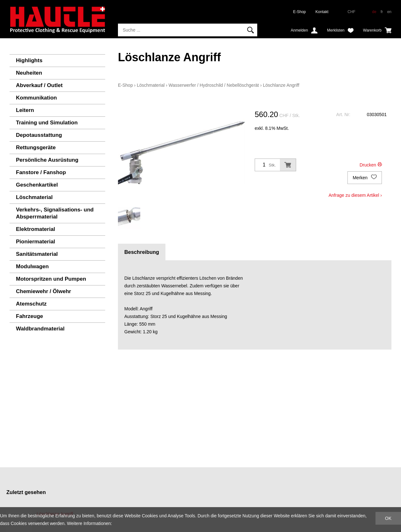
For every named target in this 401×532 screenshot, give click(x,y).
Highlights (29, 60)
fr (382, 12)
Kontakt (322, 12)
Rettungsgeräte (36, 148)
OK (388, 518)
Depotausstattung (39, 135)
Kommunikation (36, 98)
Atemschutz (31, 304)
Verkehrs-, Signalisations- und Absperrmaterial (55, 213)
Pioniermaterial (36, 242)
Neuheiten (29, 73)
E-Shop (300, 12)
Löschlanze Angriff (281, 85)
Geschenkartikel (37, 185)
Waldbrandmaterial (40, 329)
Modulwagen (32, 266)
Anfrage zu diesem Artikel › (355, 195)
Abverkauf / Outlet (39, 85)
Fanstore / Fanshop (41, 172)
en (389, 12)
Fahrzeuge (29, 316)
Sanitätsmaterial (37, 254)
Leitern (25, 110)
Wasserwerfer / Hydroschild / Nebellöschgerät (214, 85)
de (374, 12)
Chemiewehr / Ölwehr (44, 291)
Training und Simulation (47, 123)
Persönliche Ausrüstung (47, 160)
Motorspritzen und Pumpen (51, 279)
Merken (365, 178)
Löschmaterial (34, 197)
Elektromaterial (36, 229)
